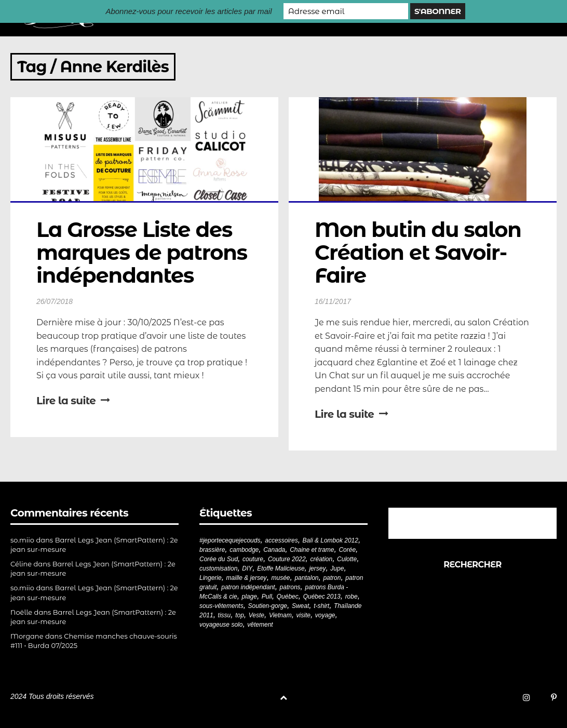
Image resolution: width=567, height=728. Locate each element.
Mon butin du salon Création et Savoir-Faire (421, 252)
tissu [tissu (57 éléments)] (225, 615)
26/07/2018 (55, 301)
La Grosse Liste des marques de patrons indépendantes (144, 252)
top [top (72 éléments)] (240, 615)
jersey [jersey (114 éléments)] (317, 568)
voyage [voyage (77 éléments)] (325, 615)
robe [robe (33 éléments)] (352, 597)
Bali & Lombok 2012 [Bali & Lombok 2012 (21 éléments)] (330, 540)
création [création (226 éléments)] (322, 559)
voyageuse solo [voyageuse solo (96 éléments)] (221, 625)
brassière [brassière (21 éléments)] (212, 550)
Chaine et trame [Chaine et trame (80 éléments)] (312, 550)
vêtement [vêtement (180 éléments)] (260, 625)
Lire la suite (73, 401)
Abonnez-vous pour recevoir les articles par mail (188, 11)
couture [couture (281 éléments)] (253, 559)
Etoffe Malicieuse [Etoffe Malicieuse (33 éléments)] (281, 568)
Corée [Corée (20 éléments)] (347, 550)
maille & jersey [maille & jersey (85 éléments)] (247, 578)
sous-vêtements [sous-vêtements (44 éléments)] (221, 606)
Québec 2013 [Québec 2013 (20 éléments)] (322, 597)
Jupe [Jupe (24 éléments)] (337, 568)
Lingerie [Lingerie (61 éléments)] (211, 578)
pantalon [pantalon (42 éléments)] (306, 578)
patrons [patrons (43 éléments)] (290, 587)
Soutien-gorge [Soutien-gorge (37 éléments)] (268, 606)
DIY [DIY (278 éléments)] (247, 568)
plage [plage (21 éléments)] (249, 597)
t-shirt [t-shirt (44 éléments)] (321, 606)
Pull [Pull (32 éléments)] (267, 597)
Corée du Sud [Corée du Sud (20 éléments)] (219, 559)
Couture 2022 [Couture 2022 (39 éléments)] (287, 559)
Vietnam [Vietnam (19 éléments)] (280, 615)
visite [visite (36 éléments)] (303, 615)
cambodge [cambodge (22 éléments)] (244, 550)
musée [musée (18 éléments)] (281, 578)
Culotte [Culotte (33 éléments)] (347, 559)
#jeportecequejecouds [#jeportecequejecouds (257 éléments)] (230, 540)
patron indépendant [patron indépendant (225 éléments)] (248, 587)
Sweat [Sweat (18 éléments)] (300, 606)
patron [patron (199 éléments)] (332, 578)
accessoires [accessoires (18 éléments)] (281, 540)
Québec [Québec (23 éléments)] (288, 597)
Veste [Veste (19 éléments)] (256, 615)
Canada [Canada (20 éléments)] (274, 550)
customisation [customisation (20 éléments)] (218, 568)
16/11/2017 (333, 301)
